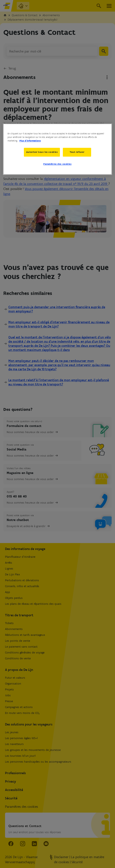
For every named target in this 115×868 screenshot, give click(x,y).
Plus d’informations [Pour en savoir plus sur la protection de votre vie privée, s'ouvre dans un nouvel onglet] (30, 141)
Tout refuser (77, 152)
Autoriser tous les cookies (42, 152)
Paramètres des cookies (57, 164)
